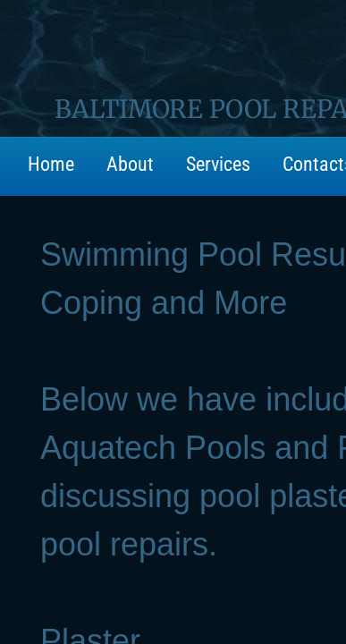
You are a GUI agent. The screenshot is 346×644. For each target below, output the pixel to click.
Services (218, 164)
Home (51, 164)
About (130, 164)
